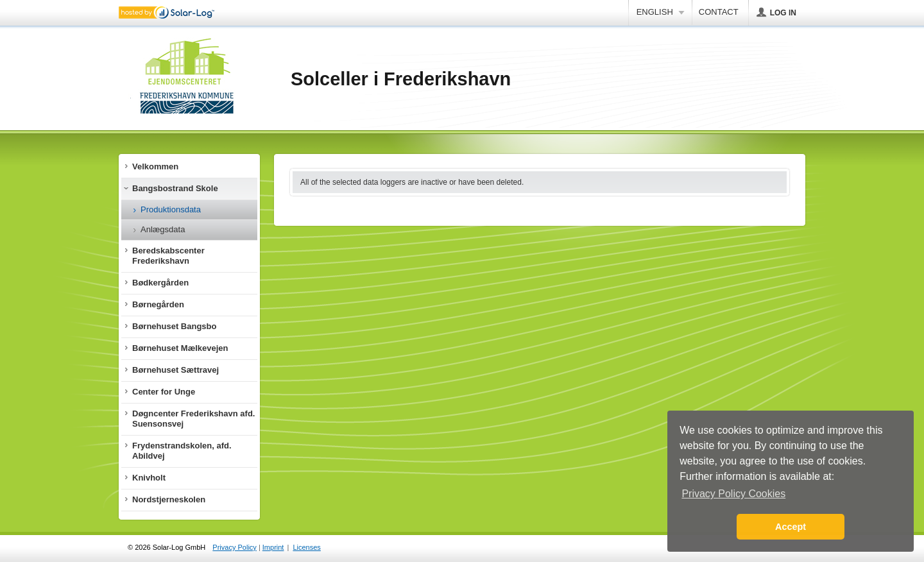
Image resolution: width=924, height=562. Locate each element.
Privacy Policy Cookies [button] (733, 494)
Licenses (306, 547)
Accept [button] (791, 527)
